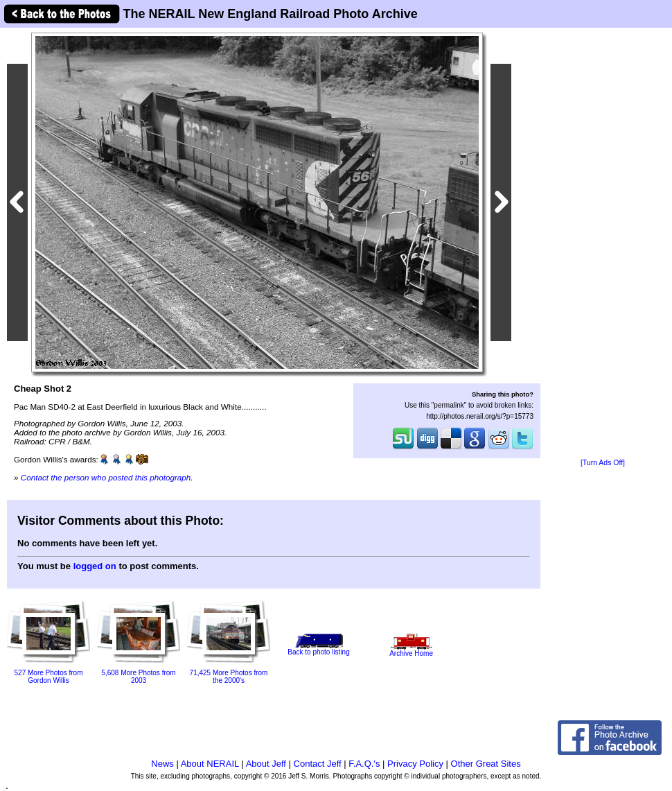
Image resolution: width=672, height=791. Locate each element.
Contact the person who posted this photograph (106, 477)
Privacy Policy (415, 764)
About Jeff (266, 764)
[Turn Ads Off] (603, 463)
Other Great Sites (486, 764)
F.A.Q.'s (364, 764)
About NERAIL (210, 764)
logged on (95, 566)
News (162, 764)
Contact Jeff (318, 764)
